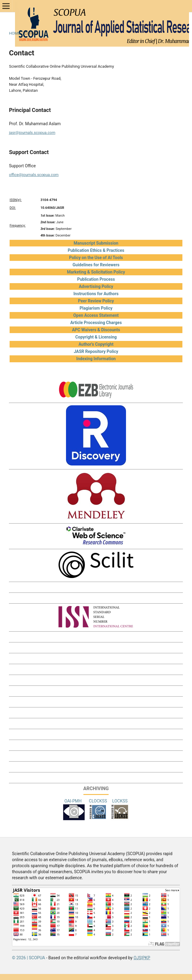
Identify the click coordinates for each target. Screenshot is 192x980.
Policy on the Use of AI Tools (96, 258)
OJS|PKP (142, 958)
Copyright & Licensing (96, 337)
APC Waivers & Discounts (96, 330)
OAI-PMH (74, 801)
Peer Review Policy (96, 301)
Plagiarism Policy (96, 308)
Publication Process (96, 279)
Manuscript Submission (96, 243)
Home (15, 33)
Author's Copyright (96, 344)
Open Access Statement (96, 315)
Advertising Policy (96, 286)
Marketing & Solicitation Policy (96, 272)
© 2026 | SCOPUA (28, 958)
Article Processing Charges (96, 323)
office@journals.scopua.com (34, 175)
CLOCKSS (98, 801)
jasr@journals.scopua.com (32, 133)
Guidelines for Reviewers (96, 265)
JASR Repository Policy (96, 351)
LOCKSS (120, 801)
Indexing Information (96, 359)
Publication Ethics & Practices (96, 250)
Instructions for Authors (96, 294)
